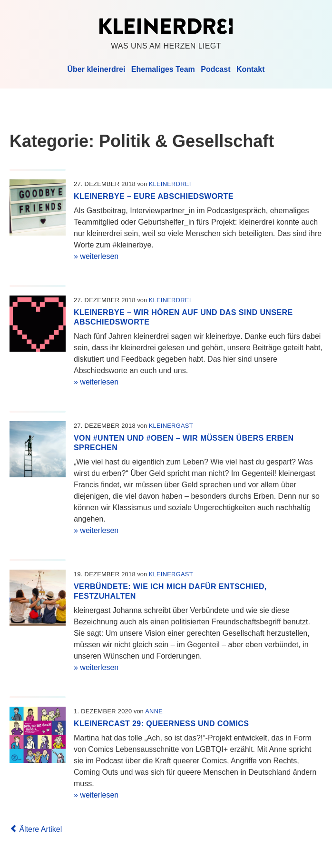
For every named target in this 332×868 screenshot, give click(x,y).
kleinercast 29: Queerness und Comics (161, 724)
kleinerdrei (170, 184)
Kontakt (251, 69)
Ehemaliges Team (163, 69)
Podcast (215, 69)
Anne (154, 711)
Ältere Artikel (36, 829)
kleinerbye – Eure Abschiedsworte (154, 196)
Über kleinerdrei (97, 69)
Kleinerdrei (166, 26)
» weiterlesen (96, 256)
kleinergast (171, 426)
